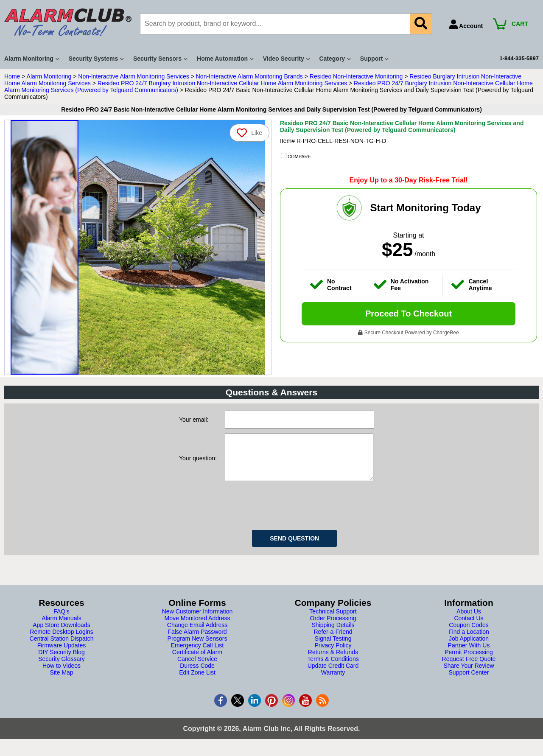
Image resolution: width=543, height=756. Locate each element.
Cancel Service (197, 667)
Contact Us (469, 627)
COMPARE (296, 156)
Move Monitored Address (197, 627)
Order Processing (333, 627)
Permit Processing (469, 661)
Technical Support (333, 620)
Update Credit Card (333, 674)
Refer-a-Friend (333, 640)
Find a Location (469, 640)
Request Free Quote (469, 667)
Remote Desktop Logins (61, 640)
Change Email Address (197, 633)
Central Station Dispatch (62, 647)
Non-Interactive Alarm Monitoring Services (133, 76)
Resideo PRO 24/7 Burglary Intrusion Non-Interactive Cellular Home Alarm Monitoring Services (222, 83)
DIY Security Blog (61, 661)
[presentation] (289, 512)
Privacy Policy (333, 654)
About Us (469, 620)
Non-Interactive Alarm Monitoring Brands (249, 76)
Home (12, 76)
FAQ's (62, 620)
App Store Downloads (61, 633)
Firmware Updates (62, 654)
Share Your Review (469, 674)
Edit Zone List (197, 681)
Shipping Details (333, 633)
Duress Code (197, 674)
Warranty (333, 681)
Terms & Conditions (333, 667)
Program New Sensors (197, 647)
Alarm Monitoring (49, 76)
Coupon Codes (469, 633)
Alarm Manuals (61, 627)
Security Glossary (62, 667)
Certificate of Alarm (197, 661)
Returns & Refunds (333, 661)
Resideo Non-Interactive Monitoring (356, 76)
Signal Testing (333, 647)
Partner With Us (469, 654)
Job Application (469, 647)
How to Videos (62, 674)
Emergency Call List (197, 654)
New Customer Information (197, 620)
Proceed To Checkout (409, 314)
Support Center (469, 681)
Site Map (61, 681)
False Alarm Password (197, 640)
